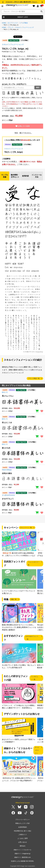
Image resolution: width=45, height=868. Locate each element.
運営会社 (23, 846)
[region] (22, 93)
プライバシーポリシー (23, 820)
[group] (19, 544)
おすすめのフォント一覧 (32, 638)
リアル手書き (24, 23)
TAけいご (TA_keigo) (13, 152)
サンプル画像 (5, 176)
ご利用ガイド (23, 835)
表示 (38, 87)
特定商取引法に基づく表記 (23, 831)
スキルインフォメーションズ (24, 27)
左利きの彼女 (7, 473)
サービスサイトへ (37, 750)
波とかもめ (6, 448)
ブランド (11, 27)
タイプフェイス (13, 23)
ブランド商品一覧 (34, 378)
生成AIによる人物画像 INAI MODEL (22, 861)
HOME (4, 23)
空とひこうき (7, 423)
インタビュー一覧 (35, 678)
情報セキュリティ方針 (23, 823)
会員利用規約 (23, 827)
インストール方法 (37, 176)
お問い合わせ (23, 842)
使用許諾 (25, 176)
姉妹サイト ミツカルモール (22, 850)
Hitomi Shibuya (7, 470)
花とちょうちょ (8, 396)
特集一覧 (14, 599)
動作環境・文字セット (15, 176)
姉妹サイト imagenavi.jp (22, 854)
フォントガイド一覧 (34, 563)
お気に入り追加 (23, 126)
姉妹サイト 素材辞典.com (22, 857)
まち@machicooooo (8, 495)
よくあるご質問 (23, 838)
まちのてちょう (8, 499)
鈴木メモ (5, 392)
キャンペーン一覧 (26, 528)
